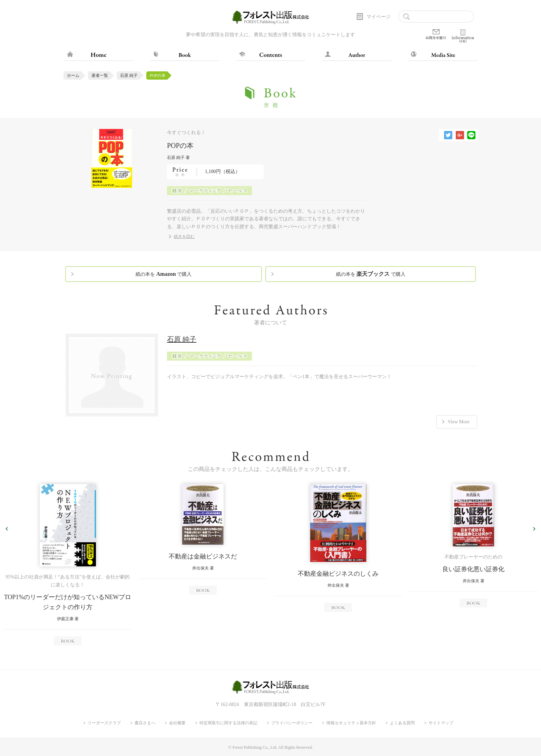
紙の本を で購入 (164, 274)
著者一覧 (100, 75)
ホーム (73, 75)
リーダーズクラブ (104, 723)
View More (458, 422)
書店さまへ (145, 723)
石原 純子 (129, 75)
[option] (68, 565)
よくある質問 (402, 723)
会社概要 (177, 723)
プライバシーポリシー (292, 723)
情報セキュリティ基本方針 (351, 723)
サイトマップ (441, 723)
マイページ (378, 17)
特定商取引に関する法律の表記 (228, 723)
